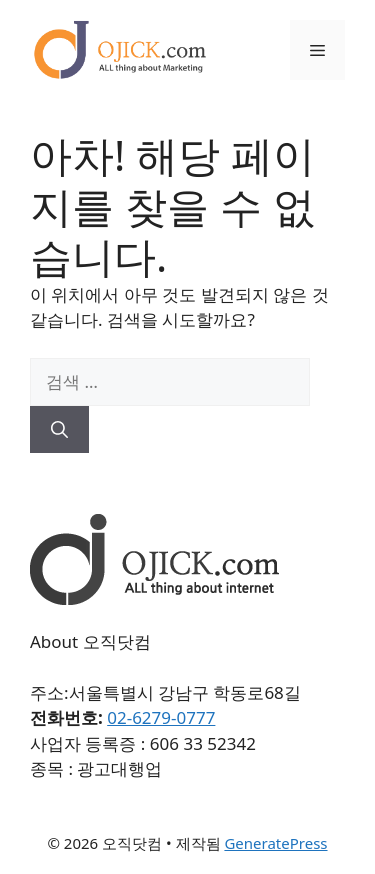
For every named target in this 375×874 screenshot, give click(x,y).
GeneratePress (275, 843)
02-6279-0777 (161, 717)
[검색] (59, 430)
